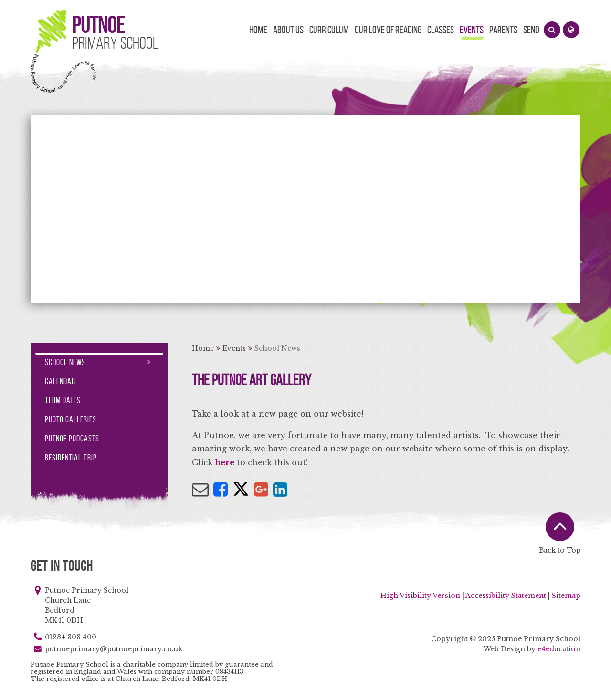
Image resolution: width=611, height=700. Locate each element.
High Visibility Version (420, 596)
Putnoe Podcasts (72, 439)
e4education (559, 649)
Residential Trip (71, 458)
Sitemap (566, 596)
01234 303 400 (71, 637)
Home (203, 348)
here (225, 462)
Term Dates (63, 400)
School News (277, 348)
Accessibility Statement (506, 596)
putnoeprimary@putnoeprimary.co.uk (114, 649)
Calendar (60, 381)
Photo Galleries (71, 419)
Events (234, 348)
